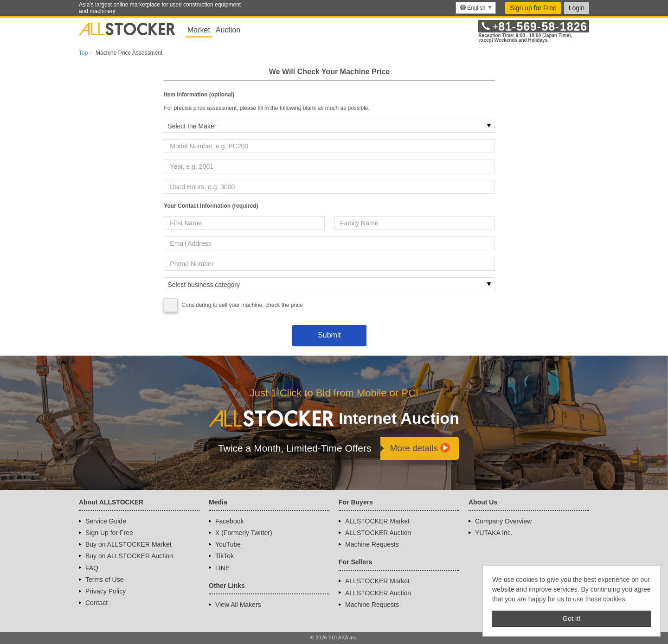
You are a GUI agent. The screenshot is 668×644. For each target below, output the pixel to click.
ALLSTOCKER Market (377, 521)
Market (199, 30)
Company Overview (503, 521)
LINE (222, 568)
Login (577, 8)
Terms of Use (104, 580)
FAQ (92, 568)
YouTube (228, 544)
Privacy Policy (106, 591)
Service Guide (106, 521)
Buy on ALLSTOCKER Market (128, 544)
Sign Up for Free (109, 533)
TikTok (225, 556)
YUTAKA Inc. (494, 533)
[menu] (476, 8)
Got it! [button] (572, 618)
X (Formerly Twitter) (244, 533)
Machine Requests (372, 544)
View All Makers (238, 605)
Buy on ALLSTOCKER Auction (129, 556)
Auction (228, 30)
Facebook (229, 521)
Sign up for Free (533, 8)
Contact (96, 603)
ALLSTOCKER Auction (378, 533)
